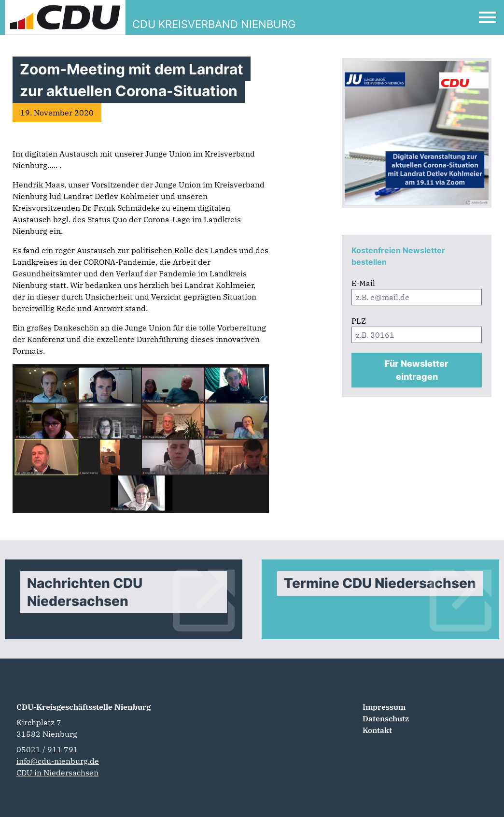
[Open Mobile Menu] (488, 17)
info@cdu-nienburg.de (58, 761)
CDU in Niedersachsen (57, 773)
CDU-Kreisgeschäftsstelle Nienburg (84, 707)
